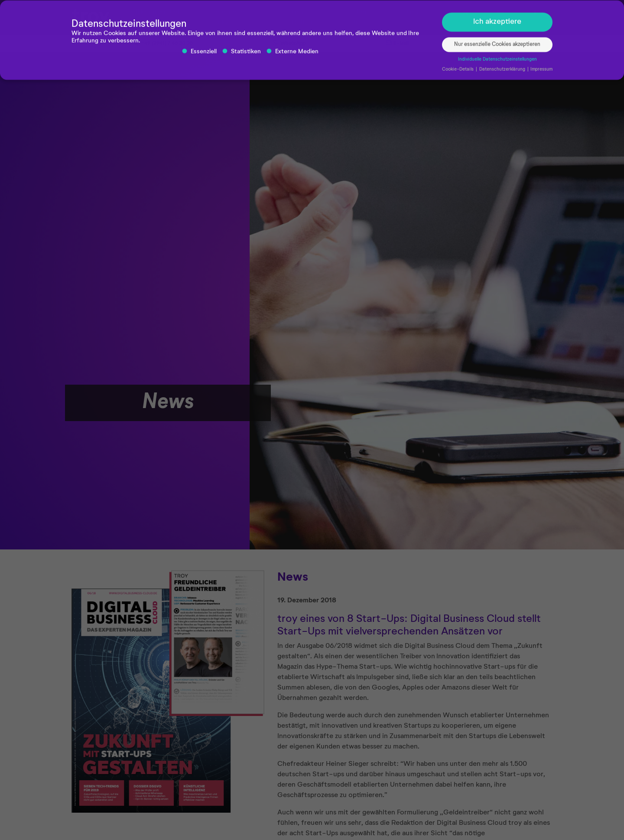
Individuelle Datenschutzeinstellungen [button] (497, 63)
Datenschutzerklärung (503, 72)
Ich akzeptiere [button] (497, 25)
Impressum (541, 72)
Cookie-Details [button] (458, 72)
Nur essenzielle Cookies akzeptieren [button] (497, 48)
